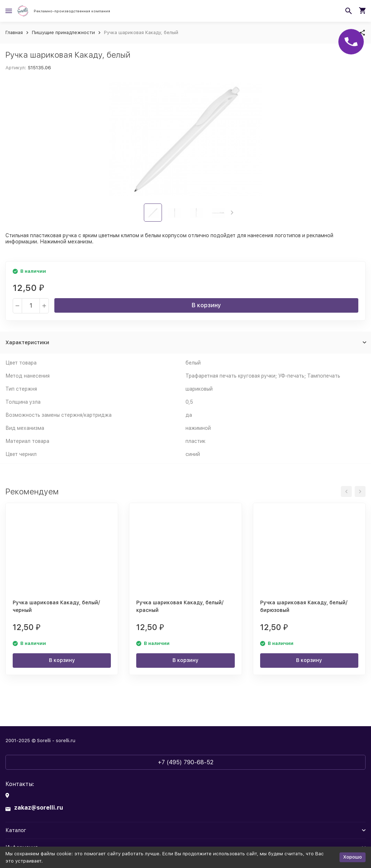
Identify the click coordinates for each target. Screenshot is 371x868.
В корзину (206, 305)
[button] (232, 213)
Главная (14, 32)
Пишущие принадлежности (63, 32)
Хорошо (353, 857)
